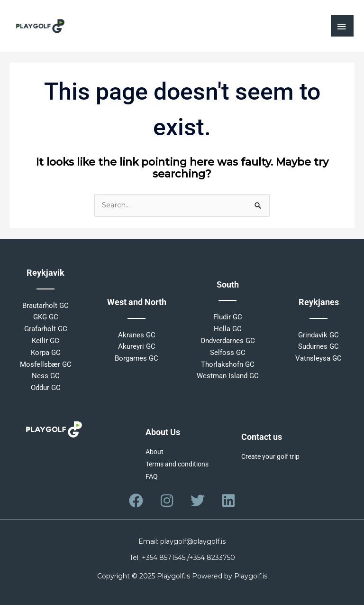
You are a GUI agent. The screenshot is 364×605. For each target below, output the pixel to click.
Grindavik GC (318, 335)
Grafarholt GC (46, 329)
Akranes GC (137, 335)
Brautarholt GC (45, 306)
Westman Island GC (228, 376)
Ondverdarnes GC (228, 341)
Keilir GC (45, 341)
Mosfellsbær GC (46, 364)
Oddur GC (46, 388)
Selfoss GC (228, 353)
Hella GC (228, 329)
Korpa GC (46, 353)
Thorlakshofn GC (228, 364)
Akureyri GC (137, 346)
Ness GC (46, 376)
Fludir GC (228, 317)
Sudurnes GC (318, 346)
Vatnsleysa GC (318, 358)
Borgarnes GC (136, 358)
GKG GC (46, 317)
